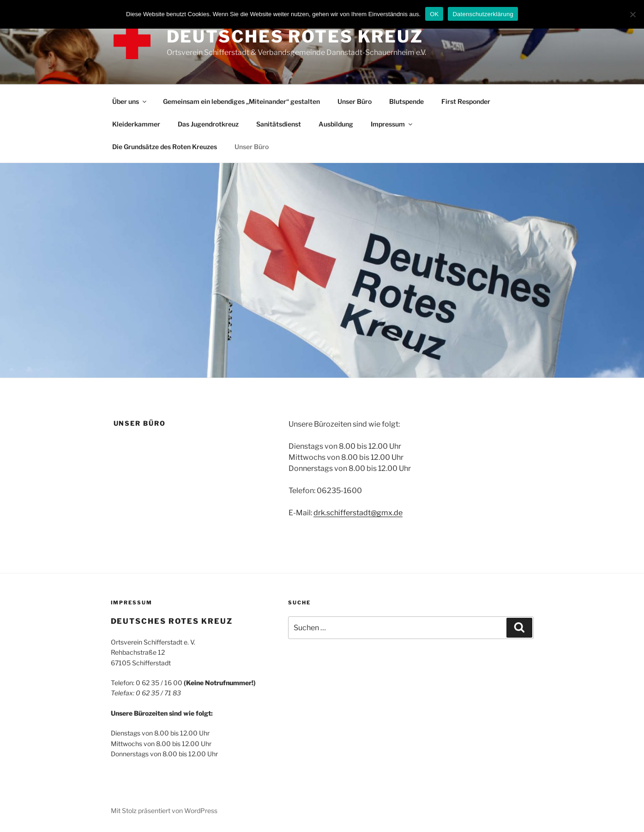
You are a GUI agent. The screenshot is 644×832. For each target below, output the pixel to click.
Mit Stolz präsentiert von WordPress (164, 811)
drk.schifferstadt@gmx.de (358, 513)
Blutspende (406, 101)
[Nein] (632, 14)
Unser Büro (355, 101)
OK (434, 14)
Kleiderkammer (136, 124)
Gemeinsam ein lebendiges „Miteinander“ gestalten (241, 101)
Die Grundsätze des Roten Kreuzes (165, 147)
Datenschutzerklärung (483, 14)
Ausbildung (336, 124)
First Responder (466, 101)
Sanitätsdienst (279, 124)
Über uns (130, 101)
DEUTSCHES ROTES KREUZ (295, 36)
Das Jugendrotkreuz (208, 124)
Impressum (392, 124)
